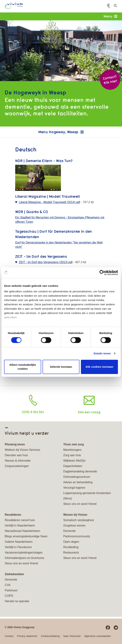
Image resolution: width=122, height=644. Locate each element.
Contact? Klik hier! (110, 80)
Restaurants (71, 553)
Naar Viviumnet (72, 636)
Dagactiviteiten (73, 466)
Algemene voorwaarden (98, 636)
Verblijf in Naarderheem (20, 525)
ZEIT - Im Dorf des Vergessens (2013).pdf (46, 262)
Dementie (69, 531)
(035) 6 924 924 (33, 412)
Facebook (108, 628)
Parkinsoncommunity (77, 536)
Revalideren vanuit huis (20, 520)
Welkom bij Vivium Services (22, 450)
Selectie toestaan (61, 367)
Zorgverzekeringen (17, 466)
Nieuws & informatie (18, 461)
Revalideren (13, 515)
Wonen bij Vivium (75, 515)
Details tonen (102, 353)
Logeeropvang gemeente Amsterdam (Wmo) (87, 496)
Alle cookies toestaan (99, 367)
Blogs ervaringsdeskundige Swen (26, 536)
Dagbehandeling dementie (80, 471)
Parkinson (11, 590)
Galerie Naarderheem (19, 542)
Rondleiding (71, 547)
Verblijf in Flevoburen (18, 547)
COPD (9, 596)
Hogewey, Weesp (64, 132)
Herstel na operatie (17, 601)
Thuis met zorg (74, 444)
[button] (109, 6)
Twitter (116, 628)
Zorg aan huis (72, 455)
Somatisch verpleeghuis (79, 520)
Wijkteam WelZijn (74, 461)
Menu (110, 16)
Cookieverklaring (50, 636)
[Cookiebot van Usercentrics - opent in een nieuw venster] (102, 273)
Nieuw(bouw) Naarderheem (22, 531)
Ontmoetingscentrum (77, 477)
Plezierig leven (15, 444)
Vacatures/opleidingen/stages (24, 553)
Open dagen (71, 542)
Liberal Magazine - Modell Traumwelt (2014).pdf (49, 202)
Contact (9, 636)
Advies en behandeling (78, 482)
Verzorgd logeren (74, 488)
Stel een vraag (89, 412)
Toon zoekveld (115, 7)
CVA (8, 585)
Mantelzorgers (72, 450)
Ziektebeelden (14, 574)
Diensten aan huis (16, 455)
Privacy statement (27, 636)
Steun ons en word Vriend (80, 504)
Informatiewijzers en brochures (24, 558)
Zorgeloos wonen (74, 525)
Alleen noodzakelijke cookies (23, 367)
